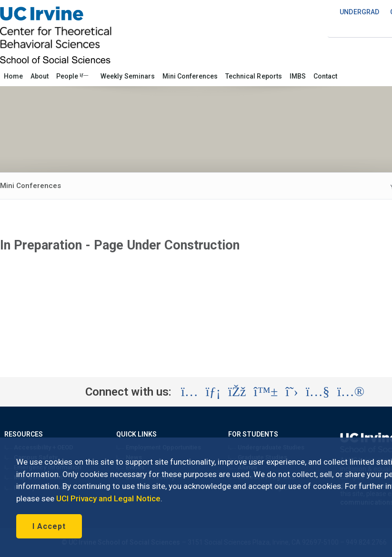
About (40, 76)
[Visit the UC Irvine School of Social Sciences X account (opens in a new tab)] (292, 392)
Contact (325, 76)
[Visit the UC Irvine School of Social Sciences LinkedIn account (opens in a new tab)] (213, 392)
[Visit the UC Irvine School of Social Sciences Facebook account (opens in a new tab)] (237, 392)
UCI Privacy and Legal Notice (108, 498)
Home (13, 76)
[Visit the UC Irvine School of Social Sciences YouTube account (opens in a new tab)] (318, 392)
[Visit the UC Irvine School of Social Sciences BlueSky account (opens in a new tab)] (266, 392)
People (72, 76)
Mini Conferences (190, 76)
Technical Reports (253, 76)
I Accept (49, 526)
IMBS (298, 76)
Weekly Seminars (127, 76)
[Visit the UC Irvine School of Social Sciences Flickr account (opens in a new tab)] (351, 392)
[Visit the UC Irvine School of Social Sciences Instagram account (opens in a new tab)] (190, 392)
